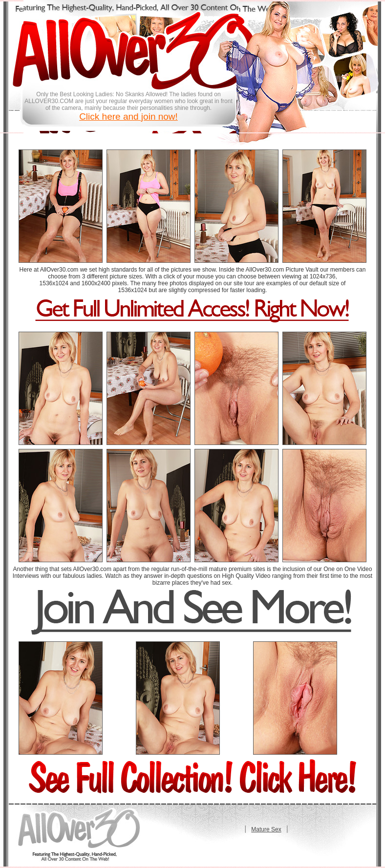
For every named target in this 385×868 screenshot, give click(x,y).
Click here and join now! (128, 116)
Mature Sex (266, 829)
